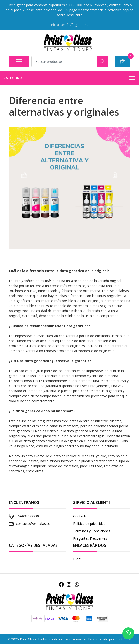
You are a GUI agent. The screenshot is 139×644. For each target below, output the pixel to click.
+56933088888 (28, 516)
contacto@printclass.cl (33, 524)
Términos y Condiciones (92, 531)
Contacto (80, 516)
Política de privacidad (89, 524)
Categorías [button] (69, 78)
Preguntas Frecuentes (90, 538)
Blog (77, 559)
